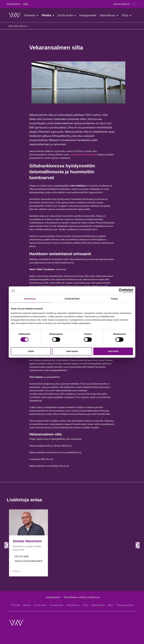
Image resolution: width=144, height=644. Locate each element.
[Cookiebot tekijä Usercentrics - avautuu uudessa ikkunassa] (121, 291)
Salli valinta (72, 351)
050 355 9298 (22, 556)
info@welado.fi (53, 597)
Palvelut (47, 15)
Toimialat (30, 15)
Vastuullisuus (108, 15)
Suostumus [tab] (30, 299)
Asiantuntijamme (122, 4)
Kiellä (31, 351)
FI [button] (134, 4)
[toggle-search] (134, 15)
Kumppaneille (88, 15)
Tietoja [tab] (114, 299)
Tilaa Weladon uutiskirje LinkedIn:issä (82, 597)
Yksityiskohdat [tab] (72, 299)
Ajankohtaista (13, 4)
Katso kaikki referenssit (18, 26)
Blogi (26, 4)
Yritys (125, 15)
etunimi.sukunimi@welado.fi (29, 561)
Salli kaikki (113, 351)
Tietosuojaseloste (125, 605)
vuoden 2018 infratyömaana (83, 154)
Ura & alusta (66, 15)
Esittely (16, 571)
